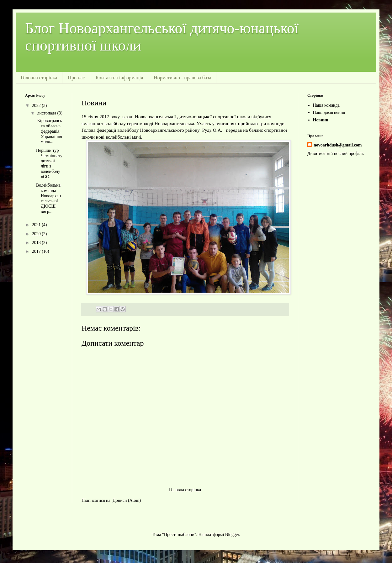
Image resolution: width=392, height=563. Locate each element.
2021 (37, 225)
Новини (321, 120)
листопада (47, 113)
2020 (37, 234)
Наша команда (326, 105)
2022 (37, 106)
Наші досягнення (329, 112)
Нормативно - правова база (182, 78)
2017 (37, 251)
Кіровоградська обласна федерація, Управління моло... (49, 131)
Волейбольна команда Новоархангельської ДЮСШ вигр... (48, 198)
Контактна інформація (119, 78)
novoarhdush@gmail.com (338, 145)
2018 (37, 243)
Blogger (232, 535)
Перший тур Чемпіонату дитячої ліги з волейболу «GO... (49, 164)
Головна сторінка (39, 78)
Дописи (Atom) (127, 500)
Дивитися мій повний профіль (336, 154)
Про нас (76, 78)
